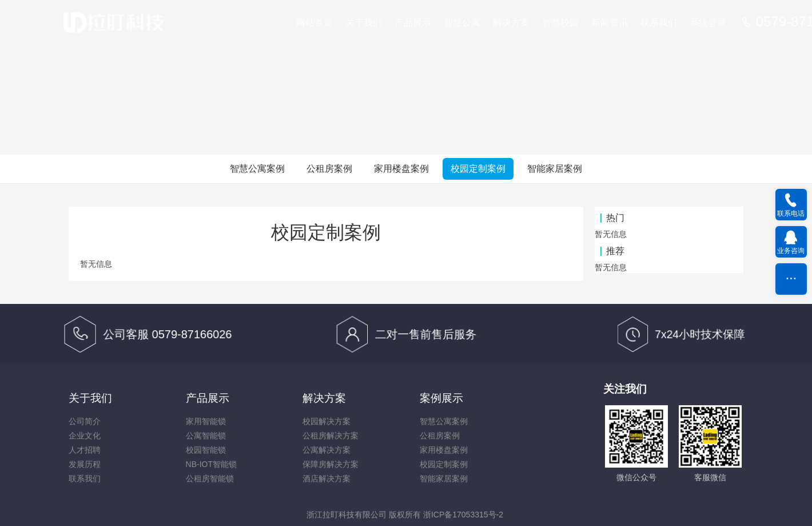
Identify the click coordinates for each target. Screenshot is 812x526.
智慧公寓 (462, 23)
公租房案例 (329, 169)
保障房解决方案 (331, 464)
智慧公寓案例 (257, 169)
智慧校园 (560, 23)
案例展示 (441, 398)
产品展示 (413, 23)
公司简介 (85, 421)
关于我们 (364, 23)
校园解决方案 (327, 421)
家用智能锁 (206, 421)
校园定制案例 (478, 169)
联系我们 (659, 23)
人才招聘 (85, 450)
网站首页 (315, 23)
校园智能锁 (206, 450)
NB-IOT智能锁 (211, 464)
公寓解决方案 (327, 450)
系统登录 (708, 23)
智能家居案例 (555, 169)
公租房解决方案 (331, 436)
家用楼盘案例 (401, 169)
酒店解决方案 (327, 478)
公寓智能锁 (206, 436)
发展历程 (85, 464)
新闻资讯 (610, 23)
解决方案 (511, 23)
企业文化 (85, 436)
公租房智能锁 (210, 478)
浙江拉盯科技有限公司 (347, 515)
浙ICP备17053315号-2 (463, 515)
